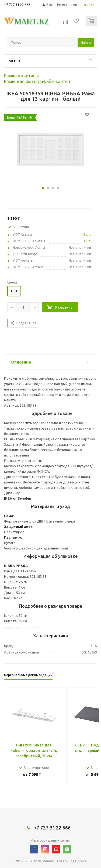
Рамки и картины (21, 76)
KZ (87, 5)
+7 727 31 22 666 (17, 5)
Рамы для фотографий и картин (37, 81)
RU (92, 5)
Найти (86, 42)
